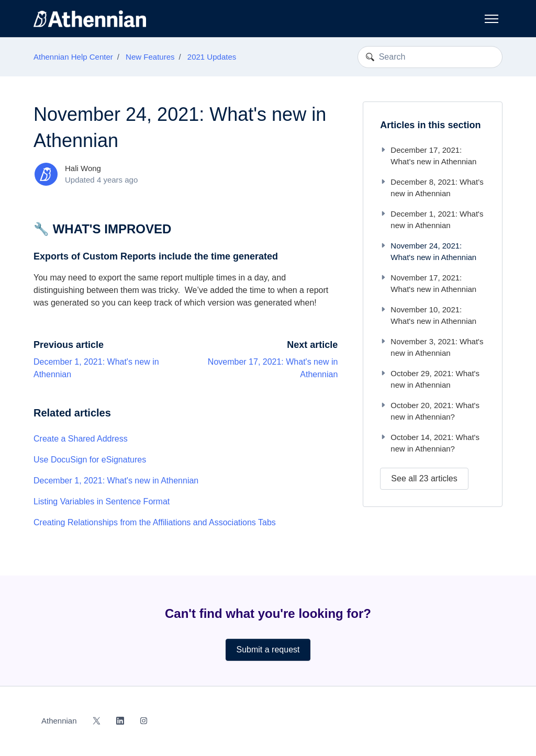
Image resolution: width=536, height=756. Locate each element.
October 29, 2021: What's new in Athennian (430, 379)
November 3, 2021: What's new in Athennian (432, 347)
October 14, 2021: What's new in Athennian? (430, 443)
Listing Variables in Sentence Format (102, 501)
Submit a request (268, 650)
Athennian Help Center (73, 57)
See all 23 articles (424, 478)
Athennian (59, 721)
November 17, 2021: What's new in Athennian (428, 284)
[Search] (430, 57)
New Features (150, 57)
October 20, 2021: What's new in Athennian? (430, 411)
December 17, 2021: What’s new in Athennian (428, 156)
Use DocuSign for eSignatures (90, 460)
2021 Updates (212, 57)
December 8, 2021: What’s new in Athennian (432, 188)
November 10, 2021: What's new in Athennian (428, 315)
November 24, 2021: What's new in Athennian (428, 252)
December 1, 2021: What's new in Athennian (116, 481)
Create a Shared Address (81, 439)
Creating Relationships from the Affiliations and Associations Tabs (155, 522)
